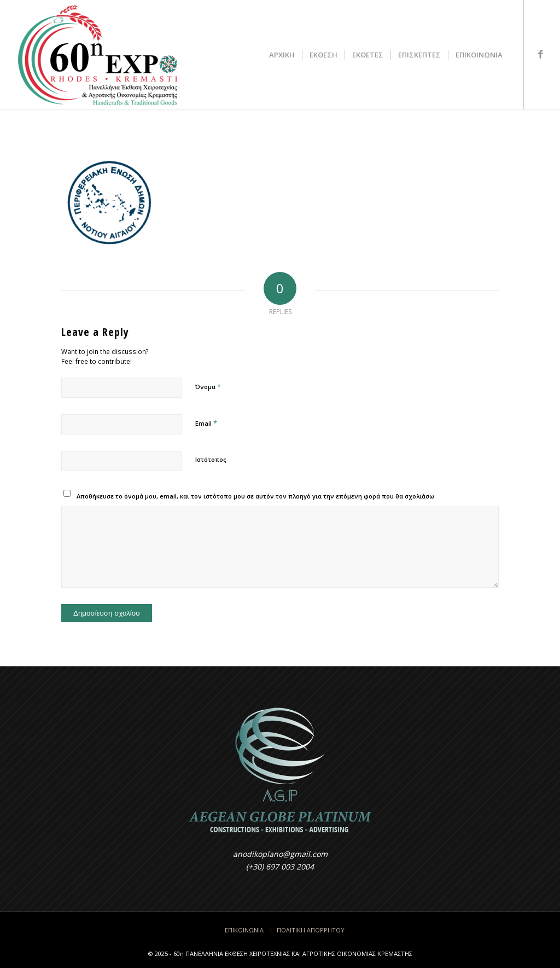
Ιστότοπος (211, 459)
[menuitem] (282, 55)
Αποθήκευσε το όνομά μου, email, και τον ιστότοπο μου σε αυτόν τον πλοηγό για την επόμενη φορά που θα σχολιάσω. (256, 496)
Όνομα (208, 386)
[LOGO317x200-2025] (98, 55)
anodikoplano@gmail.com (280, 854)
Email (206, 423)
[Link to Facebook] (541, 54)
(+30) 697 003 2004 (280, 866)
